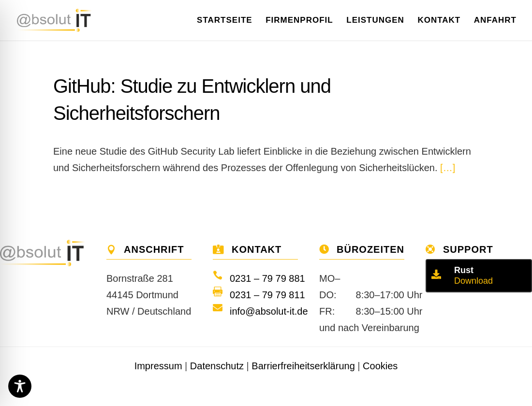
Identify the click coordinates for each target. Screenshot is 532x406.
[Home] (63, 19)
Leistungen (375, 21)
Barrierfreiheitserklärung (303, 366)
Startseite (225, 21)
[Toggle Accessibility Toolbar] (20, 386)
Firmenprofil (299, 21)
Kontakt (439, 21)
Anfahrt (495, 21)
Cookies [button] (380, 366)
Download (473, 281)
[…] (448, 168)
